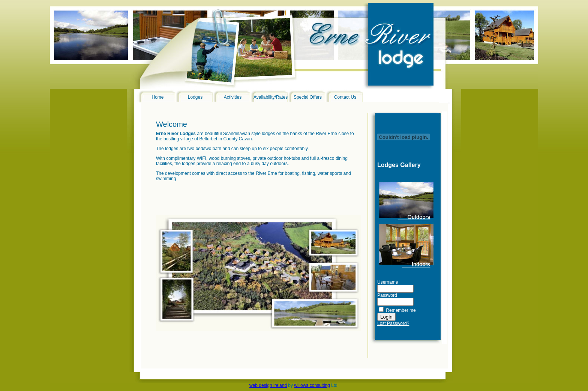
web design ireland (268, 385)
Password (387, 295)
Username (388, 282)
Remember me (401, 310)
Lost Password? (393, 323)
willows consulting (312, 385)
